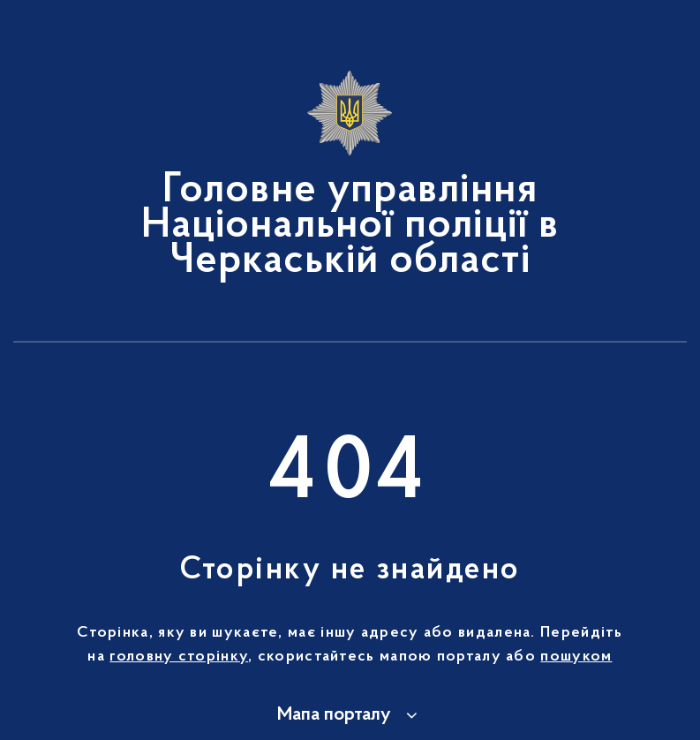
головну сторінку (179, 657)
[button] (350, 715)
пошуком (576, 657)
